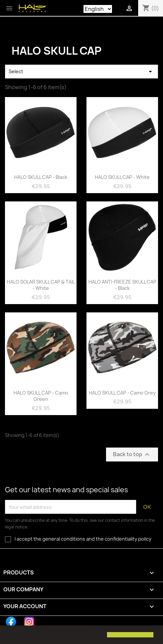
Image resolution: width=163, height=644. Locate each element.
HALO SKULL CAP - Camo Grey (122, 393)
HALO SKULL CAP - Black (41, 177)
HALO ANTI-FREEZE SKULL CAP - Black (122, 285)
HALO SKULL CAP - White (122, 177)
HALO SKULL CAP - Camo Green (41, 396)
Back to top (132, 455)
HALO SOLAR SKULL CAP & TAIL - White (41, 285)
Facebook (11, 622)
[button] (11, 635)
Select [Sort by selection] (81, 72)
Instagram (29, 622)
